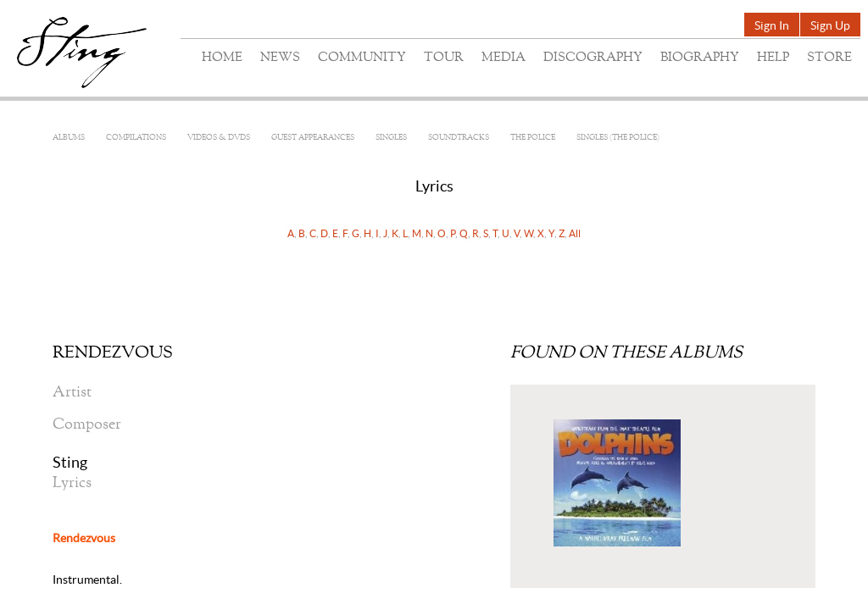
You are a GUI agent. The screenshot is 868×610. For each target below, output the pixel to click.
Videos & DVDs (219, 138)
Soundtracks (459, 138)
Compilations (136, 138)
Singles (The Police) (618, 138)
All (575, 233)
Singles (391, 138)
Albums (69, 138)
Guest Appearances (313, 138)
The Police (533, 138)
